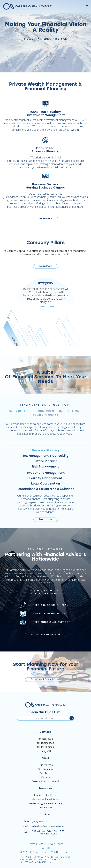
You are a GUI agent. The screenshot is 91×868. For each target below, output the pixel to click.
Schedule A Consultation (45, 681)
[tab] (20, 412)
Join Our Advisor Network (46, 636)
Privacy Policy (55, 844)
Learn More (46, 219)
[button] (87, 6)
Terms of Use (36, 844)
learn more (46, 521)
